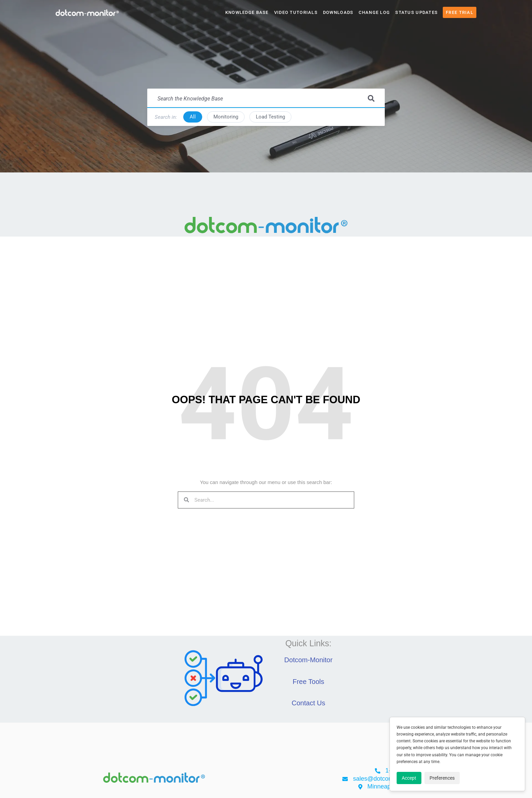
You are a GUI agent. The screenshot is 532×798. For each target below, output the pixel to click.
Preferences (442, 778)
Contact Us (309, 703)
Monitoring (226, 117)
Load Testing (270, 117)
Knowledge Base (247, 12)
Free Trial (460, 12)
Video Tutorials (296, 12)
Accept (409, 778)
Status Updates (416, 12)
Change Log (374, 12)
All (193, 117)
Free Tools (308, 682)
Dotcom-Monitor (308, 660)
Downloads (338, 12)
